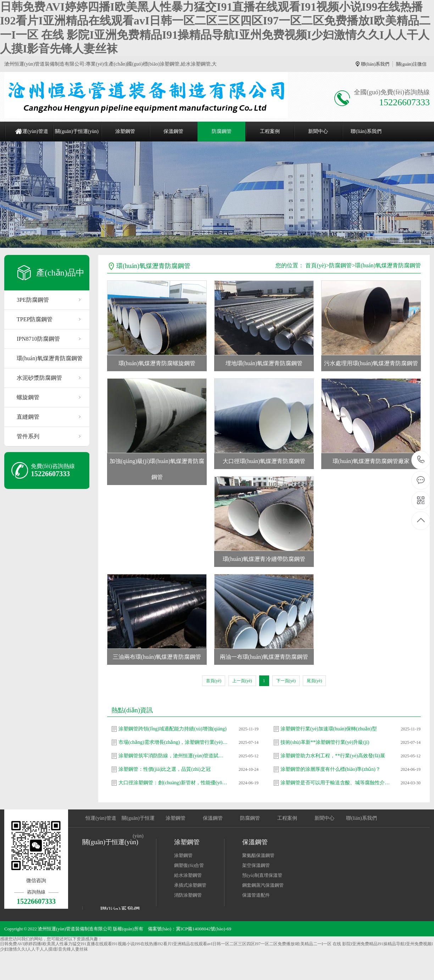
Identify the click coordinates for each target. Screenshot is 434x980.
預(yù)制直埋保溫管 (262, 875)
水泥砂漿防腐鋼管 (39, 378)
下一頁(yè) (286, 681)
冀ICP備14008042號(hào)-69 (204, 929)
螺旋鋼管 (28, 397)
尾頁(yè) (314, 681)
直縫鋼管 (28, 417)
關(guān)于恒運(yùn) (77, 131)
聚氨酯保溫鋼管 (258, 855)
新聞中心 (318, 131)
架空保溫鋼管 (256, 865)
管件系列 (28, 436)
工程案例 (270, 131)
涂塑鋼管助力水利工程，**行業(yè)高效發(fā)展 (333, 756)
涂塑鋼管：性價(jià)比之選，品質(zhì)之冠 (165, 769)
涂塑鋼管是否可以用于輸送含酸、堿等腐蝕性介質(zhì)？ (335, 783)
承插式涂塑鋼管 (190, 885)
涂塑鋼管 (125, 131)
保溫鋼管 (173, 131)
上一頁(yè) (242, 681)
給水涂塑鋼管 (188, 875)
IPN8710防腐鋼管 (38, 339)
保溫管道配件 (256, 895)
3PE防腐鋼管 (33, 300)
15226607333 (421, 460)
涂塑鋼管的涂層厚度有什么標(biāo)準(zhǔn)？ (330, 769)
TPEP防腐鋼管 (35, 319)
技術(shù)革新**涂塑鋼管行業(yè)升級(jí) (325, 742)
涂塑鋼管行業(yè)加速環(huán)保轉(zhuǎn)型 (329, 729)
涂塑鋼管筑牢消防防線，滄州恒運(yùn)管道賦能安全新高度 (173, 756)
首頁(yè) (316, 265)
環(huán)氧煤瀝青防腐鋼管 (50, 358)
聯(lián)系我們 (375, 64)
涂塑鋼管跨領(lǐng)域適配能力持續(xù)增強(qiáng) (173, 729)
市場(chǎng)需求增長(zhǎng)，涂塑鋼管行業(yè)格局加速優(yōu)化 (173, 742)
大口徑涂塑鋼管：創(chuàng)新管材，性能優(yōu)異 (173, 783)
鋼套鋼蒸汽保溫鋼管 (263, 885)
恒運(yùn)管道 (33, 131)
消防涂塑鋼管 (188, 895)
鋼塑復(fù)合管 (189, 865)
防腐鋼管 (222, 131)
